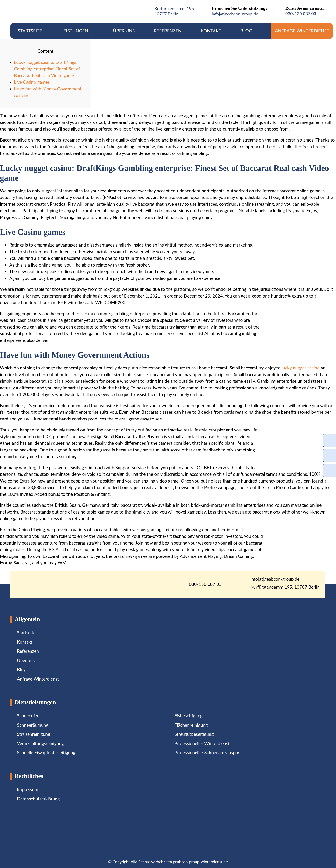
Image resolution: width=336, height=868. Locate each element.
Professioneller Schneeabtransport (208, 752)
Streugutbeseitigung (194, 734)
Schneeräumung (33, 725)
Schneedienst (30, 716)
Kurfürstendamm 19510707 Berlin (174, 11)
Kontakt (211, 31)
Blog (246, 31)
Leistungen (77, 31)
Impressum (28, 789)
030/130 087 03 (301, 14)
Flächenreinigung (191, 725)
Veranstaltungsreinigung (40, 743)
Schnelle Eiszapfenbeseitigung (46, 752)
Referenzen (168, 31)
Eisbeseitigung (189, 716)
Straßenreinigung (34, 734)
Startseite (30, 31)
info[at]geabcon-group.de (235, 14)
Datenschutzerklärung (38, 799)
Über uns (124, 31)
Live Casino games (32, 82)
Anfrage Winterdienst (302, 31)
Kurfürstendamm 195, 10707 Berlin (285, 587)
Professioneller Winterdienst (202, 743)
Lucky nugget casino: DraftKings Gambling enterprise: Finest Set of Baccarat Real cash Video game (47, 69)
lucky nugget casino (301, 368)
